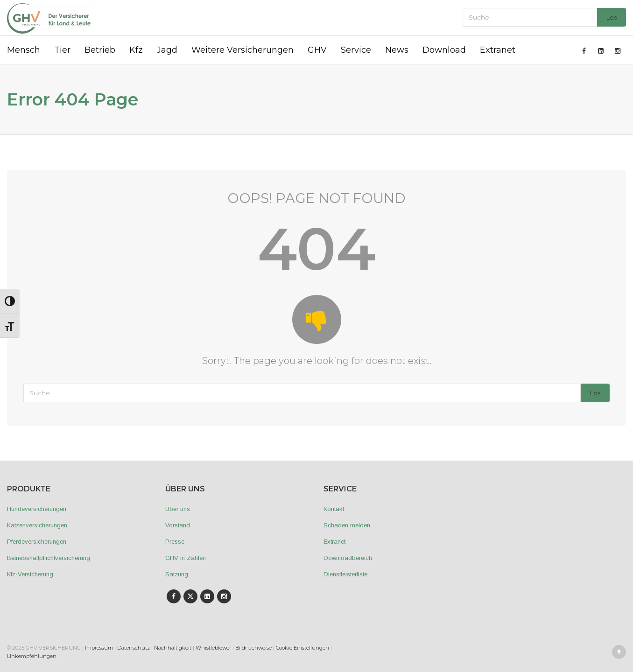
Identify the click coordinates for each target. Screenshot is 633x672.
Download (444, 50)
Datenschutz (134, 648)
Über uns (178, 509)
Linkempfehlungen (32, 656)
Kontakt (334, 509)
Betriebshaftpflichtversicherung (49, 558)
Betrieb (100, 50)
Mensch (24, 50)
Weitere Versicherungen (243, 50)
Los (612, 17)
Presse (175, 542)
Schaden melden (347, 525)
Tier (62, 50)
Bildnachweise (253, 648)
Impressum (99, 648)
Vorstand (178, 525)
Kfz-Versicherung (30, 574)
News (397, 50)
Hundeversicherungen (37, 509)
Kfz (136, 50)
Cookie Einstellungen (302, 648)
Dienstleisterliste (345, 574)
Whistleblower (213, 648)
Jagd (167, 50)
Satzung (177, 574)
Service (356, 50)
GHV (317, 50)
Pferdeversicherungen (37, 542)
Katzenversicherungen (37, 525)
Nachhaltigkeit (173, 648)
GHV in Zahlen (186, 558)
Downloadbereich (348, 558)
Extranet (498, 50)
